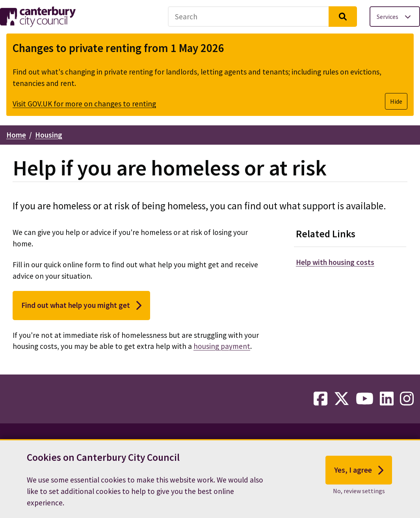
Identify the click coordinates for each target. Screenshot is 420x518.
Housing (49, 135)
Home (16, 135)
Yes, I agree (359, 473)
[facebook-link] (321, 399)
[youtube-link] (365, 399)
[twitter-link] (342, 399)
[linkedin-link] (387, 399)
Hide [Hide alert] (396, 101)
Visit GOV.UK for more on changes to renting (84, 104)
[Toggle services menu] (395, 17)
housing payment (222, 346)
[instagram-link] (407, 399)
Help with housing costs (335, 262)
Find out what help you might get (81, 306)
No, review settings (359, 494)
